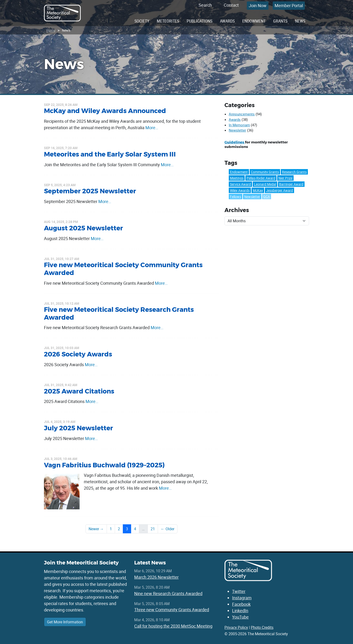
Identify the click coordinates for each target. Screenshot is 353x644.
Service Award (240, 184)
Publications (200, 21)
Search (205, 5)
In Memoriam (239, 125)
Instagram (242, 598)
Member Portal (289, 5)
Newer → (96, 529)
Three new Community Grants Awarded (172, 610)
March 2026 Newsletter (156, 577)
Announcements (242, 114)
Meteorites (168, 21)
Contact (231, 5)
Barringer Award (291, 184)
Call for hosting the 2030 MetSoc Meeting (173, 626)
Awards (227, 21)
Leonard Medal (265, 184)
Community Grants (265, 172)
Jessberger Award (279, 190)
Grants (280, 21)
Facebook (241, 604)
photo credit (343, 90)
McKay (258, 190)
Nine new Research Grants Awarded (168, 593)
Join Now (258, 5)
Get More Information (65, 622)
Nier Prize (285, 178)
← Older (168, 529)
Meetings (237, 178)
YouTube (240, 617)
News (300, 21)
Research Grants (294, 172)
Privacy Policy (236, 627)
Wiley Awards (240, 190)
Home (51, 30)
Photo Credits (262, 627)
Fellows (236, 197)
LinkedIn (240, 611)
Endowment (254, 21)
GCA (267, 197)
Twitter (239, 591)
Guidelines (235, 142)
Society (142, 21)
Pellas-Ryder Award (261, 178)
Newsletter (237, 130)
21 (153, 529)
